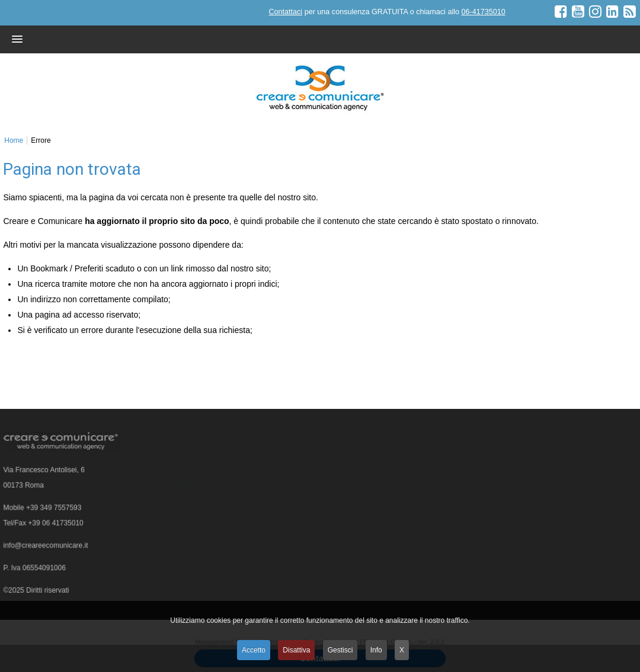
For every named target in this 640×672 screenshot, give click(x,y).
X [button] (402, 650)
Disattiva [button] (296, 650)
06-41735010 (483, 12)
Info (376, 650)
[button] (297, 39)
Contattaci (285, 12)
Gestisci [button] (340, 650)
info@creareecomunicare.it (46, 547)
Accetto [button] (254, 650)
